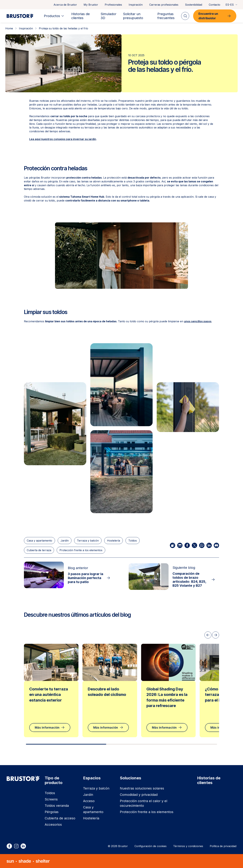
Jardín (65, 541)
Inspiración (136, 5)
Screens (51, 799)
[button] (121, 385)
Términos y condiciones (188, 846)
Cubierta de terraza (39, 550)
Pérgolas (52, 812)
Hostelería (114, 541)
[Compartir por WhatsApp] (202, 545)
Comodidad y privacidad (139, 795)
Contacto (214, 5)
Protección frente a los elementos (81, 550)
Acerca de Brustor (65, 5)
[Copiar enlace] (173, 545)
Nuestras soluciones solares (142, 788)
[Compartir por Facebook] (187, 545)
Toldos (133, 541)
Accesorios (53, 825)
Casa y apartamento (39, 541)
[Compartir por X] (194, 545)
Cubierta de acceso (60, 818)
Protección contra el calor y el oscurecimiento (144, 803)
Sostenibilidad (194, 5)
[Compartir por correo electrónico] (180, 545)
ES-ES (232, 5)
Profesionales (113, 5)
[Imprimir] (216, 545)
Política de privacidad (223, 846)
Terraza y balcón (88, 541)
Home (9, 28)
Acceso (89, 801)
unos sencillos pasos (198, 321)
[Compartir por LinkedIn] (209, 545)
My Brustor (91, 5)
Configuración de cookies (151, 846)
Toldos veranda (57, 806)
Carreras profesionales (164, 5)
